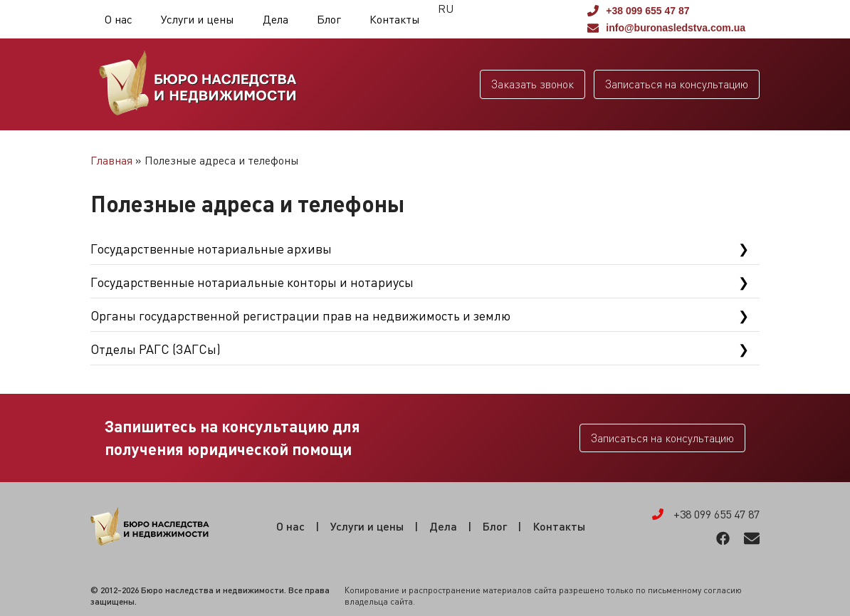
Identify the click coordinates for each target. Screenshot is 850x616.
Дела (276, 19)
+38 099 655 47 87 (638, 11)
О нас (119, 19)
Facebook (723, 538)
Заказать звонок (532, 84)
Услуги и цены (198, 19)
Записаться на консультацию (677, 84)
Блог (329, 19)
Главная (111, 160)
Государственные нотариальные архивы (211, 249)
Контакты (395, 19)
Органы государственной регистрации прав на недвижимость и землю (300, 315)
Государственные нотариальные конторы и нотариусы (252, 282)
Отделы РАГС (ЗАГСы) (156, 349)
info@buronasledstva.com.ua (666, 28)
